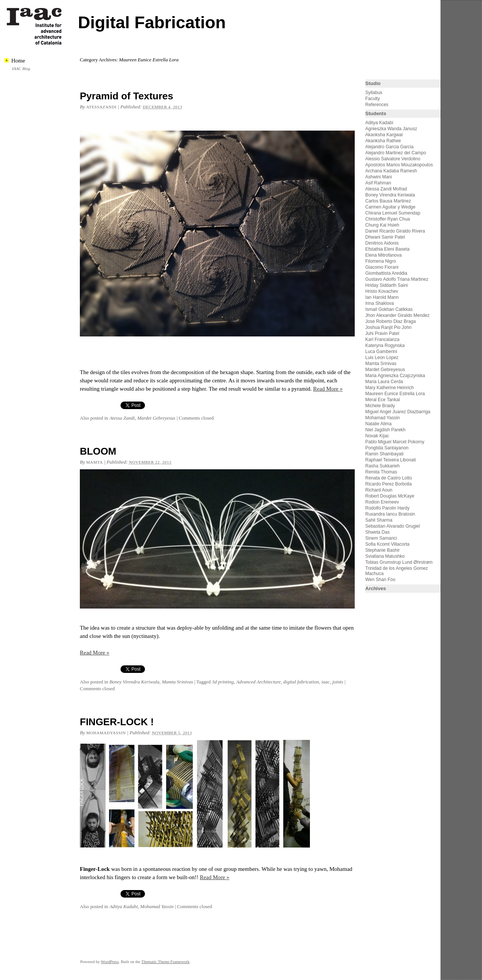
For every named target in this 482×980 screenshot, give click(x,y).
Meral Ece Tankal (383, 400)
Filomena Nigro (381, 261)
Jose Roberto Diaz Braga (390, 321)
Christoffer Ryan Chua (388, 219)
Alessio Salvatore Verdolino (393, 159)
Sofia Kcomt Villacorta (387, 544)
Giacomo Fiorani (382, 267)
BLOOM (98, 451)
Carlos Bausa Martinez (388, 201)
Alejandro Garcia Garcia (389, 147)
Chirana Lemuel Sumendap (393, 213)
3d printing (223, 682)
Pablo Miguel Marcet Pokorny (395, 442)
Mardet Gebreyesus (156, 418)
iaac (326, 682)
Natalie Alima (378, 424)
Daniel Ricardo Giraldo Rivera (395, 231)
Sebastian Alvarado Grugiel (393, 526)
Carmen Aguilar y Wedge (390, 207)
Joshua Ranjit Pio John (388, 327)
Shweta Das (378, 532)
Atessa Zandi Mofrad (386, 189)
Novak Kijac (377, 436)
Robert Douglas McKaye (390, 496)
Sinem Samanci (381, 538)
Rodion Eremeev (382, 502)
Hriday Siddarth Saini (387, 285)
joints (338, 682)
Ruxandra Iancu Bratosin (390, 514)
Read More (328, 389)
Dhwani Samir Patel (385, 237)
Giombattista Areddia (386, 273)
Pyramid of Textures (127, 96)
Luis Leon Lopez (382, 358)
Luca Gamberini (381, 352)
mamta (95, 462)
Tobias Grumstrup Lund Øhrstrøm (399, 562)
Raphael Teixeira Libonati (391, 460)
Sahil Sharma (379, 520)
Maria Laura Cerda (384, 382)
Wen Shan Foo (380, 580)
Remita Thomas (381, 472)
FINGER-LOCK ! (117, 722)
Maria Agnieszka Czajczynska (396, 376)
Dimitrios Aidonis (382, 243)
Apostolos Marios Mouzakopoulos (399, 165)
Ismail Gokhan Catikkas (389, 309)
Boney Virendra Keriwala (134, 682)
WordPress (110, 962)
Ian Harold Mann (382, 297)
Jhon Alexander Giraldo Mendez (397, 315)
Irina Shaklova (380, 303)
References (377, 105)
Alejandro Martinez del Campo (396, 153)
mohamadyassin (106, 733)
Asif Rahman (378, 183)
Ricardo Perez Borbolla (388, 484)
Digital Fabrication (152, 22)
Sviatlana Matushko (385, 556)
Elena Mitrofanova (384, 255)
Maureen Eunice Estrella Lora (395, 394)
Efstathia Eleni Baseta (387, 249)
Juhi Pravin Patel (382, 333)
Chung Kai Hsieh (382, 225)
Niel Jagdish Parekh (385, 430)
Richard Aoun (379, 490)
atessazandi (101, 107)
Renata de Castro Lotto (389, 478)
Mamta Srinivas (178, 682)
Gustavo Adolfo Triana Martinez (397, 279)
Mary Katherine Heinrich (390, 388)
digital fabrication (301, 682)
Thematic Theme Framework (165, 962)
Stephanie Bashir (382, 550)
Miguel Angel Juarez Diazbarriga (398, 412)
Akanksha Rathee (383, 141)
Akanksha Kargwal (384, 135)
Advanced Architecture (258, 682)
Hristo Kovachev (382, 291)
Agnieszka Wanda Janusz (391, 129)
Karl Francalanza (382, 339)
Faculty (373, 99)
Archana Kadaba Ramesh (391, 171)
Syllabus (374, 93)
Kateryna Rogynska (385, 345)
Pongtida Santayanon (387, 448)
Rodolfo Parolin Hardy (387, 508)
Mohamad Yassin (157, 906)
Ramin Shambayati (384, 454)
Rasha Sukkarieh (382, 466)
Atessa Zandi (122, 418)
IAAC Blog (21, 68)
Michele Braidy (380, 406)
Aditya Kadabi (123, 906)
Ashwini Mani (379, 177)
